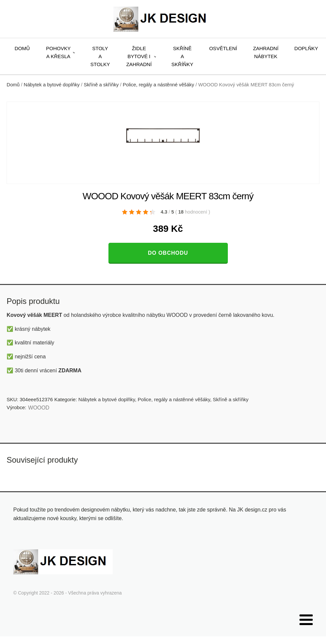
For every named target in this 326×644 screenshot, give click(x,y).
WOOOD (39, 408)
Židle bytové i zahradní (139, 56)
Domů (22, 48)
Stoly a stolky (100, 56)
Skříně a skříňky (182, 56)
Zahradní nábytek (266, 52)
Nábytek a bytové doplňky (52, 85)
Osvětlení (223, 48)
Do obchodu (168, 253)
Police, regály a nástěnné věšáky (158, 85)
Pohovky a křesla (58, 52)
